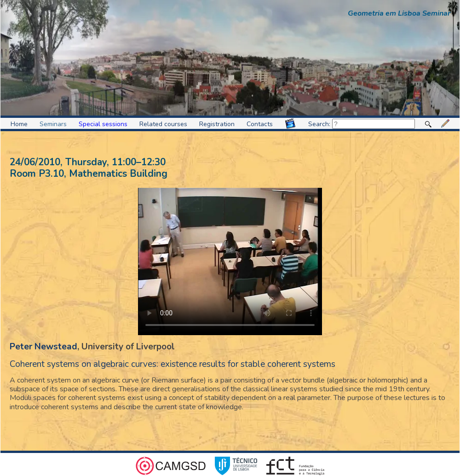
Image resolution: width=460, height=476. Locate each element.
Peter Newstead (43, 347)
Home (19, 124)
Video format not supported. (230, 261)
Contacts (260, 124)
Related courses (163, 124)
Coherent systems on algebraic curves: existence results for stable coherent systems (172, 364)
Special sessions (103, 124)
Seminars (53, 124)
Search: (362, 124)
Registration (217, 124)
